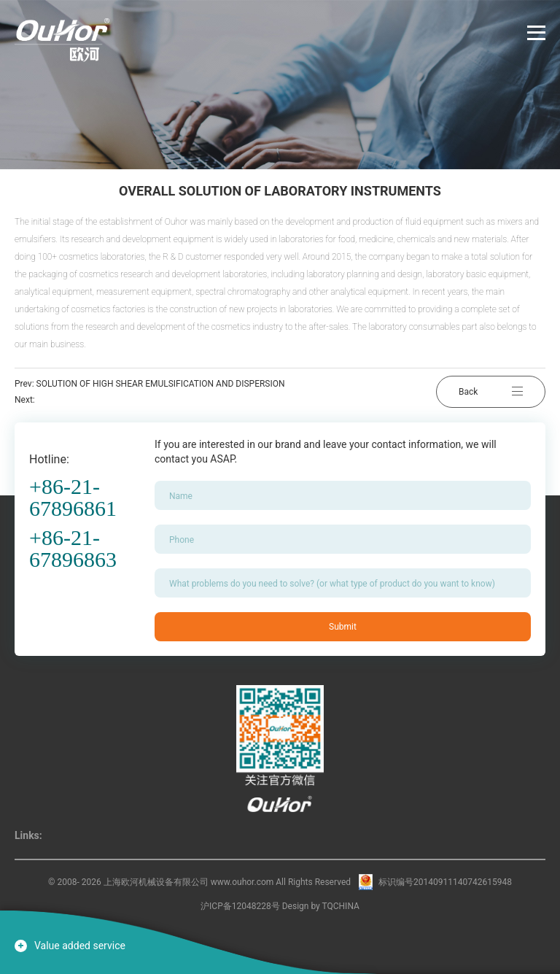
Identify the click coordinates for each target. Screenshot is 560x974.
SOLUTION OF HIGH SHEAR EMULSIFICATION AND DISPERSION (161, 384)
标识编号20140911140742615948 (445, 882)
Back (491, 392)
